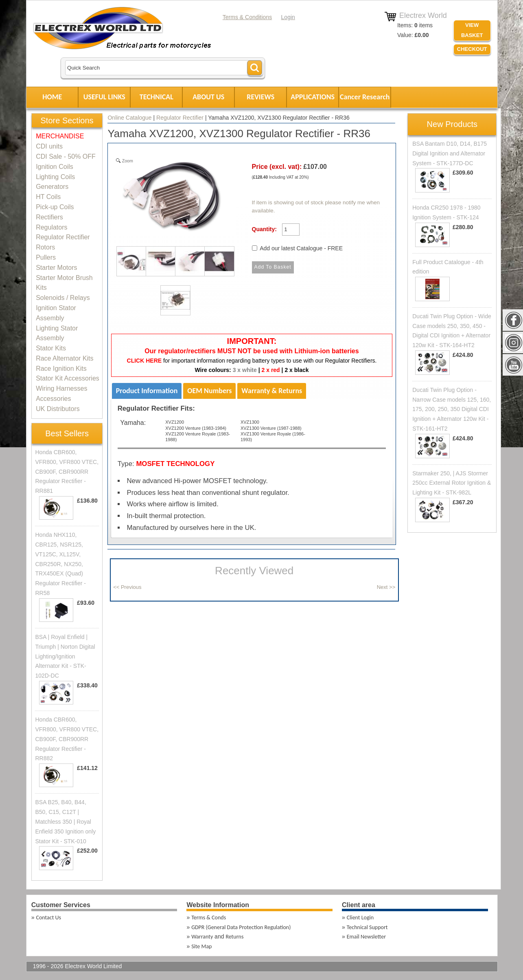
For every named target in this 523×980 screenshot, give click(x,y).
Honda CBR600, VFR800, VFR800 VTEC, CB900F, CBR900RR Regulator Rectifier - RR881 (67, 471)
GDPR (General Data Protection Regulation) (241, 927)
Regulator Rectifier (180, 118)
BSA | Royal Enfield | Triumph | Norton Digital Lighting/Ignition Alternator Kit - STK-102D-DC (65, 656)
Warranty (202, 937)
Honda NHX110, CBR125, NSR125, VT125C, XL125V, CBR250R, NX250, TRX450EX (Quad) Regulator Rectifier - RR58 (60, 564)
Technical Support (367, 927)
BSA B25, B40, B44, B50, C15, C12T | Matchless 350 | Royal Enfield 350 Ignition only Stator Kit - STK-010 (65, 821)
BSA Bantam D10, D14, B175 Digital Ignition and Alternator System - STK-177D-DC (450, 153)
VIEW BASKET (472, 30)
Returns (234, 937)
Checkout (472, 49)
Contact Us (49, 918)
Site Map (201, 946)
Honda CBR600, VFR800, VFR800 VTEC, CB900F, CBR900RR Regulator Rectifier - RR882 (67, 739)
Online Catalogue (129, 118)
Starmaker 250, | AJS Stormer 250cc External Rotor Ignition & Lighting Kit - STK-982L (452, 483)
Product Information (147, 391)
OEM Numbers (209, 391)
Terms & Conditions (247, 17)
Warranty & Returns (272, 391)
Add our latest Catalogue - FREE (301, 248)
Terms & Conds (209, 918)
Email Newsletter (366, 937)
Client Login (360, 918)
